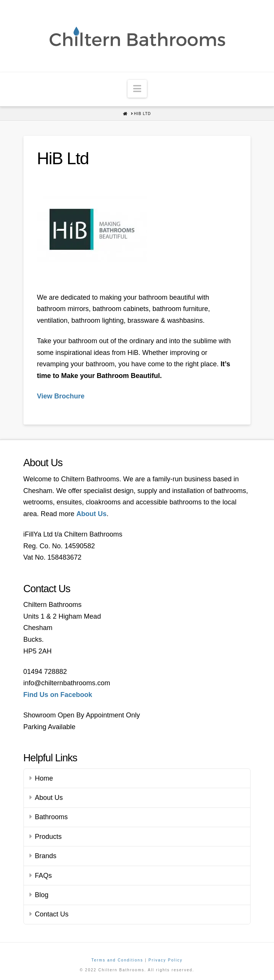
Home (44, 778)
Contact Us (52, 914)
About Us (49, 798)
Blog (42, 895)
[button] (137, 89)
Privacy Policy (165, 960)
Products (48, 837)
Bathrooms (51, 817)
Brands (46, 856)
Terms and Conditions (117, 960)
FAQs (43, 876)
